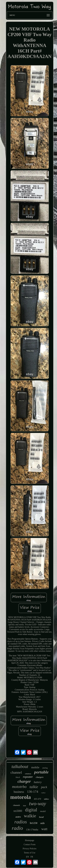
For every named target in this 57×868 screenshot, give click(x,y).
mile (43, 823)
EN (27, 857)
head (41, 817)
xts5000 (18, 811)
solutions (28, 774)
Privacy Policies (30, 849)
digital (31, 810)
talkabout (20, 766)
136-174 (33, 792)
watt (44, 829)
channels (16, 805)
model (43, 811)
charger (24, 781)
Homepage (30, 840)
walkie (30, 816)
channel (16, 772)
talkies (47, 799)
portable (41, 772)
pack (44, 787)
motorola (20, 797)
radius (43, 793)
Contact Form (30, 844)
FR (32, 857)
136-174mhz (32, 830)
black (18, 777)
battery (38, 782)
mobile (35, 767)
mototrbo (19, 787)
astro (18, 817)
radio (17, 828)
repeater (28, 777)
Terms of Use (30, 853)
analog (45, 768)
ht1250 (34, 823)
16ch (24, 806)
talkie (34, 787)
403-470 (37, 799)
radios (21, 822)
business (19, 792)
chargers (40, 777)
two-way (38, 804)
